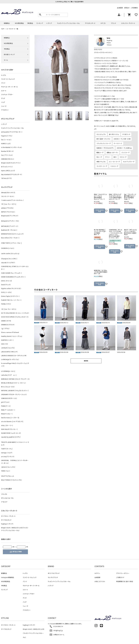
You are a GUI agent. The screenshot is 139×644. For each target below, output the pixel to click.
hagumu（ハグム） (7, 136)
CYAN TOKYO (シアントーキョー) (12, 243)
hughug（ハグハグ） (7, 524)
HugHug (109, 40)
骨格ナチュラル (101, 162)
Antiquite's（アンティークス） (10, 221)
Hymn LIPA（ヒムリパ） (8, 171)
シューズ (4, 106)
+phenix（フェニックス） (8, 467)
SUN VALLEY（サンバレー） (9, 429)
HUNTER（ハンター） (7, 340)
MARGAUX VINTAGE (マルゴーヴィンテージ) (15, 379)
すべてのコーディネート (8, 516)
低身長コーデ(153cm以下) (105, 148)
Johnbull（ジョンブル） (8, 348)
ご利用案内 (134, 8)
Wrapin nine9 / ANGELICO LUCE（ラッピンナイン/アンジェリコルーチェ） (15, 529)
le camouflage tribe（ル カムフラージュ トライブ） (15, 365)
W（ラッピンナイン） (7, 167)
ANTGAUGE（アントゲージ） (10, 226)
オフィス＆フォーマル (7, 498)
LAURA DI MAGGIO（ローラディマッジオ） (14, 356)
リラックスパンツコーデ (104, 143)
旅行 (115, 157)
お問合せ (127, 8)
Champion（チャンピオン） (9, 259)
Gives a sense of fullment (10, 332)
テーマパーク (118, 143)
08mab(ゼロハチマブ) (8, 193)
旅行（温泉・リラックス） (104, 139)
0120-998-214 (56, 626)
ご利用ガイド (120, 577)
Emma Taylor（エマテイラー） (10, 296)
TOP (3, 29)
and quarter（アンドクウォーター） (12, 132)
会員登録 (120, 8)
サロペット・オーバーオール (10, 87)
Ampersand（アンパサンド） (10, 216)
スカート (4, 91)
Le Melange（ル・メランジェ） (10, 360)
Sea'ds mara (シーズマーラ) (10, 418)
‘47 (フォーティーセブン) (9, 204)
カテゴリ (103, 23)
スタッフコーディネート (128, 23)
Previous (37, 71)
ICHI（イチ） (5, 344)
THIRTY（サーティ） (7, 449)
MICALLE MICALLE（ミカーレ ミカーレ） (14, 383)
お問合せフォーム (57, 635)
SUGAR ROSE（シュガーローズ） (11, 433)
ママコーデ (123, 157)
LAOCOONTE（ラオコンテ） (10, 352)
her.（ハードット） (6, 140)
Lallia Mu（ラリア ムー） (9, 375)
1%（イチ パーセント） (8, 196)
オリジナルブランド (54, 573)
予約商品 (30, 23)
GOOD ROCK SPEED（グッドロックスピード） (15, 317)
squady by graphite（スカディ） (11, 437)
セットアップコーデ (129, 162)
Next (86, 71)
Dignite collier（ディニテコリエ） (11, 289)
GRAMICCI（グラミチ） (8, 325)
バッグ (3, 102)
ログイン (97, 573)
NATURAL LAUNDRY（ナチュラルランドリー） (15, 391)
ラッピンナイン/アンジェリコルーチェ (68, 23)
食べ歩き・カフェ (114, 134)
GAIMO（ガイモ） (6, 321)
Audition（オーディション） (9, 230)
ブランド (113, 23)
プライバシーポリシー (123, 573)
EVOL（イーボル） (6, 292)
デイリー (108, 157)
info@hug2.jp (56, 631)
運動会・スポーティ (112, 153)
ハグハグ (49, 23)
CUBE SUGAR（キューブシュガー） (12, 273)
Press (109, 43)
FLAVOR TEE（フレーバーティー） (11, 300)
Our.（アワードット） (7, 155)
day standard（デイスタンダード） (12, 175)
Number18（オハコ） (7, 151)
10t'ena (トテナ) (6, 178)
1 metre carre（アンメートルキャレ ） (13, 200)
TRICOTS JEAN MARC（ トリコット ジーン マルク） (15, 444)
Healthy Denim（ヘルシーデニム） (12, 336)
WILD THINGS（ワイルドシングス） (12, 480)
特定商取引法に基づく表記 (125, 582)
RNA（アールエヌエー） (8, 410)
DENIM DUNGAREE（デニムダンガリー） (13, 277)
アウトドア (4, 502)
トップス (4, 75)
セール (6, 60)
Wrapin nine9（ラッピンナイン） (11, 163)
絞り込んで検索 (16, 552)
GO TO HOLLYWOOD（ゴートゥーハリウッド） (15, 313)
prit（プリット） (5, 402)
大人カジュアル (101, 134)
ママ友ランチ (126, 134)
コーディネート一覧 (12, 29)
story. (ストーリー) (7, 425)
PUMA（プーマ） (6, 406)
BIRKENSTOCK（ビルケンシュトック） (12, 234)
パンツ (3, 83)
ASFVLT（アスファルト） (8, 212)
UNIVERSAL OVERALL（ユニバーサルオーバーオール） (15, 462)
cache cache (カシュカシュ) (10, 254)
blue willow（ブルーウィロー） (10, 238)
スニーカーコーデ (114, 162)
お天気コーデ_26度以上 (124, 148)
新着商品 (7, 23)
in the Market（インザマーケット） (12, 147)
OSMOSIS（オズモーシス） (9, 398)
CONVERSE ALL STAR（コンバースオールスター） (15, 268)
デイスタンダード (90, 23)
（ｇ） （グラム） (5, 329)
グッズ (3, 98)
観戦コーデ (100, 153)
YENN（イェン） (6, 471)
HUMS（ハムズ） (6, 144)
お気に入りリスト (100, 582)
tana (108, 38)
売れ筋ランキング (9, 55)
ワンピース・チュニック (8, 79)
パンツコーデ (125, 153)
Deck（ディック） (6, 285)
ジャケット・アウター (7, 95)
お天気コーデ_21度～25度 (122, 139)
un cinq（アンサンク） (8, 457)
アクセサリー (5, 110)
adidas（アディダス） (7, 208)
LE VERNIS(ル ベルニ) (8, 371)
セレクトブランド (53, 577)
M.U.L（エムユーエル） (8, 387)
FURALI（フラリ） (6, 304)
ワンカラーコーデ (102, 166)
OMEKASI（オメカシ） (8, 159)
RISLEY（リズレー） (7, 414)
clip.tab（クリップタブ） (8, 263)
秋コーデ (99, 157)
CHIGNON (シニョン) (8, 248)
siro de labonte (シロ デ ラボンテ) (12, 422)
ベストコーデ (114, 166)
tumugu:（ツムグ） (7, 453)
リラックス (4, 494)
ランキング (40, 23)
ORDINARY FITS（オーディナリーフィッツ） (14, 395)
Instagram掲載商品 (8, 577)
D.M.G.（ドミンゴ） (7, 281)
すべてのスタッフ (6, 520)
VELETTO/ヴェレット (8, 476)
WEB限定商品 (19, 23)
